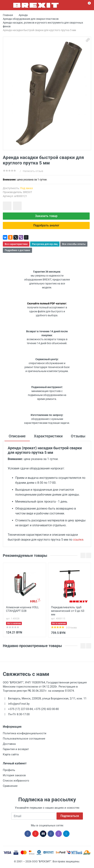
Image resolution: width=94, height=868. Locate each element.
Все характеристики (16, 244)
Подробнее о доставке (17, 250)
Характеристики (48, 436)
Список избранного (16, 781)
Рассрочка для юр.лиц (45, 244)
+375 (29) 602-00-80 (46, 709)
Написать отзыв (33, 171)
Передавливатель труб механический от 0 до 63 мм (68, 611)
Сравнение (10, 786)
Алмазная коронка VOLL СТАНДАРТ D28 (22, 609)
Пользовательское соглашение (24, 739)
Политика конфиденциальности (25, 733)
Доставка (9, 744)
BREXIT (28, 192)
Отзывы (78, 436)
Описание (17, 436)
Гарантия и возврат (16, 749)
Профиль (9, 770)
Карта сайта (11, 754)
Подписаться (70, 816)
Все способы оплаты (74, 244)
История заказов (14, 775)
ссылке (78, 540)
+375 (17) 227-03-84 (20, 709)
